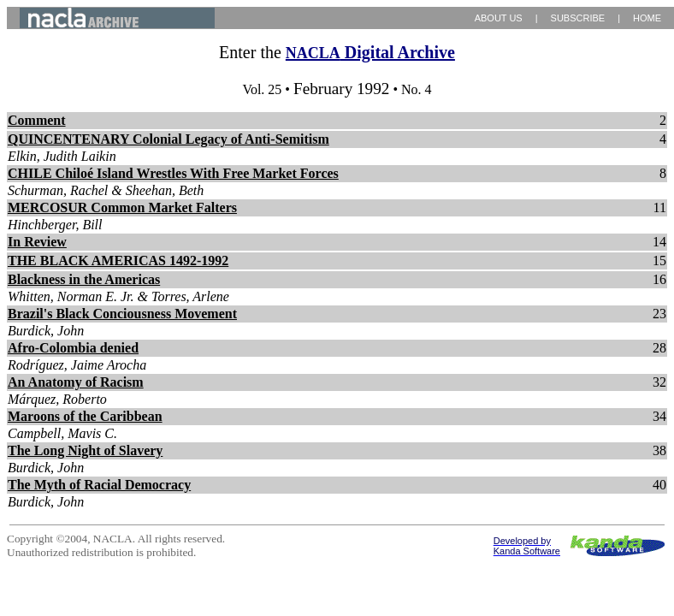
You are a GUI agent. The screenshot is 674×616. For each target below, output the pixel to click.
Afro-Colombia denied (73, 348)
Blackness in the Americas (84, 279)
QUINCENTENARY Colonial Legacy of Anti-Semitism (168, 139)
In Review (37, 242)
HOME (647, 18)
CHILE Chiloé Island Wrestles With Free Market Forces (173, 173)
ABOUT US (499, 18)
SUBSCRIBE (578, 18)
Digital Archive (370, 52)
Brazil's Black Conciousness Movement (122, 314)
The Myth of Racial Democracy (99, 485)
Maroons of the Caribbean (85, 416)
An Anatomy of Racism (76, 382)
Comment (37, 120)
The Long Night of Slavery (85, 450)
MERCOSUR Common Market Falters (122, 207)
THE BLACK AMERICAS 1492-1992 (118, 261)
